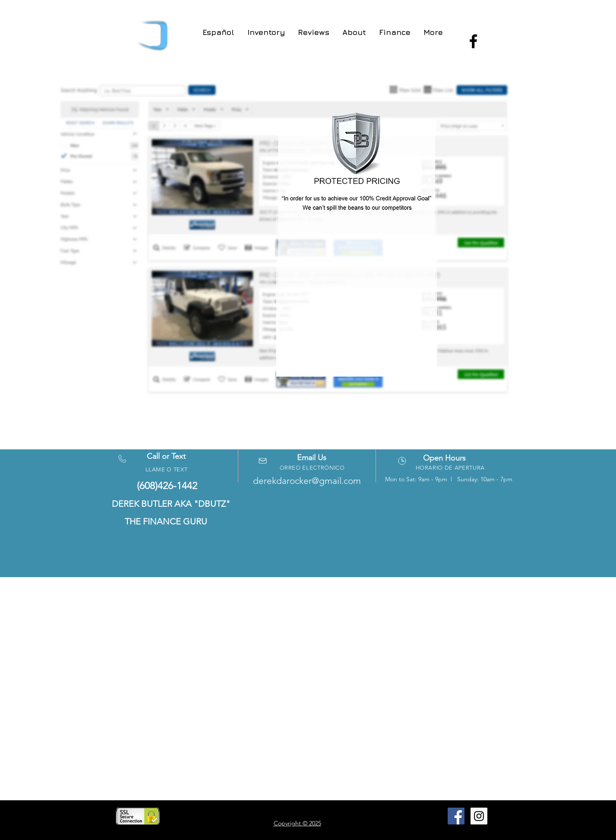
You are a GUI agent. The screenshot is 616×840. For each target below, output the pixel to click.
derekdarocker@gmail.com (307, 481)
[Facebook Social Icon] (456, 816)
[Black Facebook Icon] (473, 41)
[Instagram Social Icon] (479, 816)
